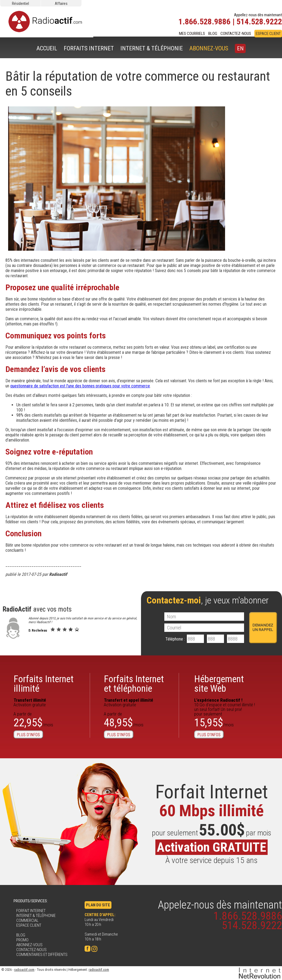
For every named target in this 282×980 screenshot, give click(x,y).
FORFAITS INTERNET (89, 48)
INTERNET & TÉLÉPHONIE (152, 48)
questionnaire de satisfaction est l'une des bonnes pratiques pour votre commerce (80, 386)
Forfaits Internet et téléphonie (134, 684)
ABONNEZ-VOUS (209, 48)
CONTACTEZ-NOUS (236, 34)
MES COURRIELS (192, 34)
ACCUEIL (47, 48)
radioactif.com (24, 970)
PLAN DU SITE (98, 905)
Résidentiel (20, 4)
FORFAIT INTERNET (31, 911)
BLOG (213, 34)
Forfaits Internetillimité (44, 684)
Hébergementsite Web (219, 684)
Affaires (61, 4)
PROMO (22, 940)
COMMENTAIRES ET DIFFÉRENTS (42, 955)
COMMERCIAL (27, 920)
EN (240, 48)
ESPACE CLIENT (268, 34)
